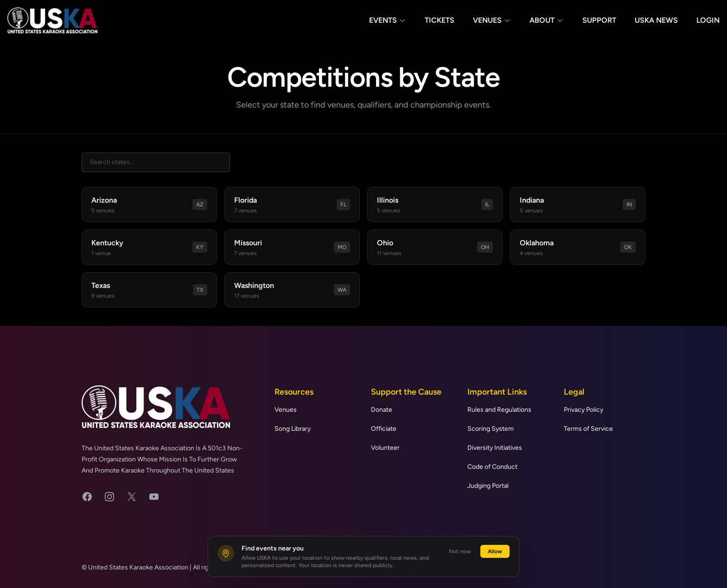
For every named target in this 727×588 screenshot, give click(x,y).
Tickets (440, 20)
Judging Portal (488, 486)
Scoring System (491, 429)
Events (388, 20)
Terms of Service (588, 429)
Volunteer (385, 448)
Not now (460, 551)
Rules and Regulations (499, 410)
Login (708, 20)
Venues (492, 20)
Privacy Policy (584, 410)
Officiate (384, 429)
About (547, 20)
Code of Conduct (492, 467)
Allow (495, 551)
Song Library (293, 429)
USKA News (656, 20)
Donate (382, 410)
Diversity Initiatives (495, 448)
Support (599, 20)
